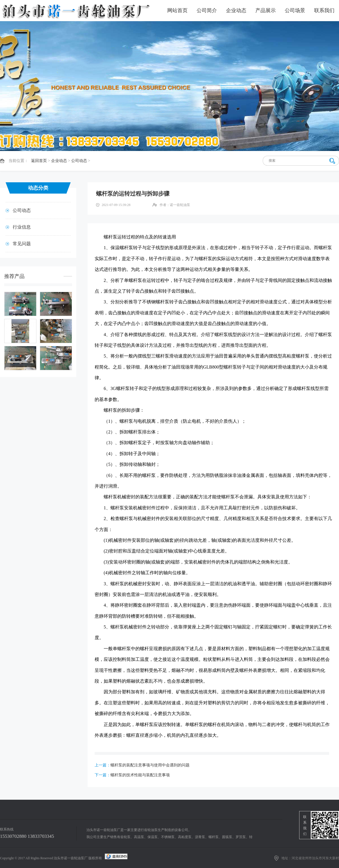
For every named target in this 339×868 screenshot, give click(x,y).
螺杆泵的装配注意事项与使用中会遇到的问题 (150, 765)
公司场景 (295, 10)
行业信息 (22, 227)
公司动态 (79, 161)
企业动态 (236, 10)
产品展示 (266, 10)
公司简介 (207, 10)
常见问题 (22, 244)
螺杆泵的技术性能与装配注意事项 (140, 775)
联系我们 (324, 10)
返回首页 (39, 161)
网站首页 (177, 10)
